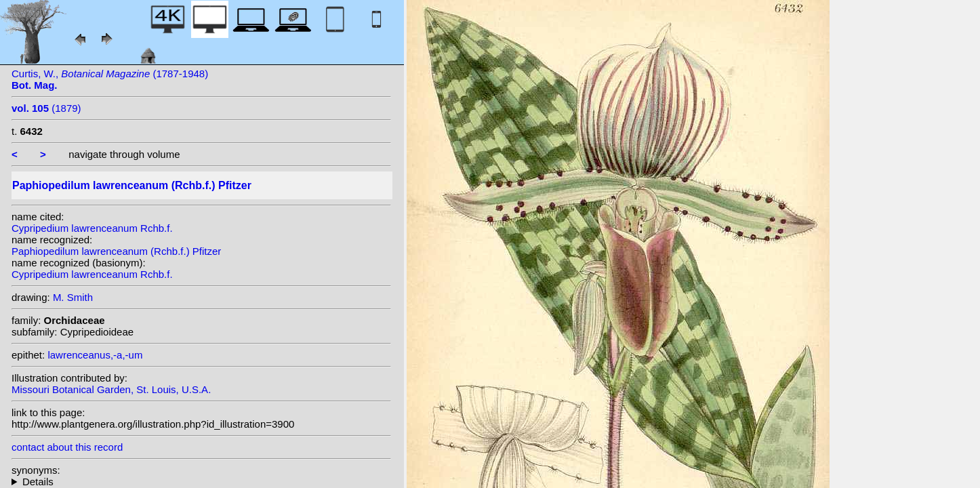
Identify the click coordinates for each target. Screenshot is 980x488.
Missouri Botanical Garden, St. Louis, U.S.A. (111, 389)
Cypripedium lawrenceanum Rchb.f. (92, 228)
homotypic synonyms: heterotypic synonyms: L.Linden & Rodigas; (201, 482)
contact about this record (67, 447)
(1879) (46, 108)
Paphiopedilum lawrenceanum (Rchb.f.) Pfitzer (116, 251)
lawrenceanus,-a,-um (95, 355)
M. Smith (73, 297)
